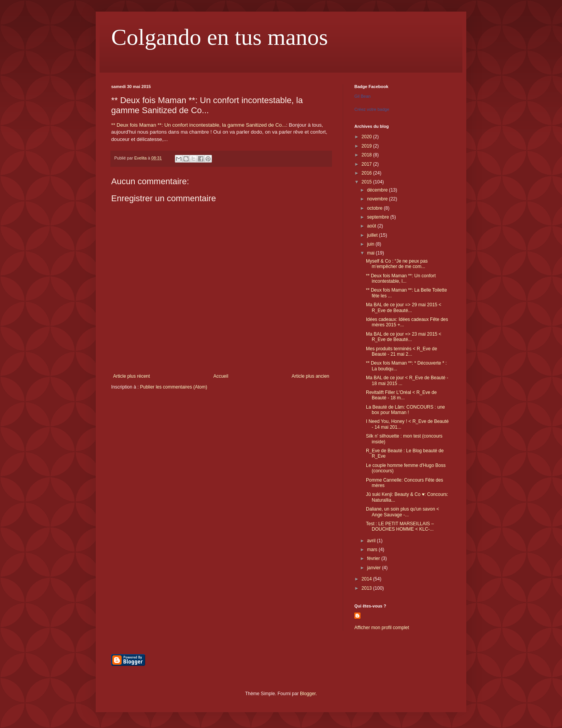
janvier (375, 568)
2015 (367, 182)
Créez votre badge (372, 109)
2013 (367, 588)
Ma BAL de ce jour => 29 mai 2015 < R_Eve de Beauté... (404, 307)
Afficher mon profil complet (382, 628)
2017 (367, 164)
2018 (367, 155)
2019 (367, 146)
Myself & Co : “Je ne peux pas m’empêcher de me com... (397, 264)
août (372, 226)
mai (372, 253)
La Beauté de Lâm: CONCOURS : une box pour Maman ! (405, 410)
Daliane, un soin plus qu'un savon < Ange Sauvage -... (402, 512)
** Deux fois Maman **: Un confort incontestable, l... (401, 278)
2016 (367, 173)
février (374, 558)
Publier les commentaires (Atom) (174, 387)
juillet (373, 235)
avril (372, 541)
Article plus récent (131, 376)
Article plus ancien (311, 376)
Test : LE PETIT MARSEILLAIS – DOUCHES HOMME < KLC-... (400, 526)
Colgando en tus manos (220, 37)
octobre (375, 208)
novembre (378, 199)
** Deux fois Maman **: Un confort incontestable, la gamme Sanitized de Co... (199, 125)
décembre (378, 190)
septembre (379, 217)
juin (371, 244)
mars (373, 550)
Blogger (308, 694)
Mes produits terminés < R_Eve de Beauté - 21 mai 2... (401, 351)
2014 (367, 579)
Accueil (221, 376)
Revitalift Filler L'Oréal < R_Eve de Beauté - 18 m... (401, 395)
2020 (367, 137)
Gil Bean (362, 96)
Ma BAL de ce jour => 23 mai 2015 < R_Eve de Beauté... (404, 337)
